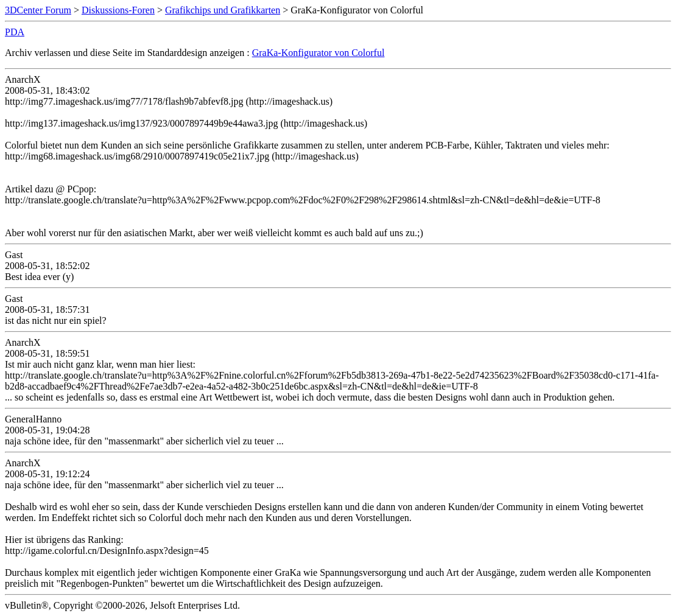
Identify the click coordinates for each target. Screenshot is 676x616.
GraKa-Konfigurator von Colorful (319, 53)
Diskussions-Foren (118, 10)
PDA (15, 32)
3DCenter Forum (38, 10)
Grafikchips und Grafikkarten (223, 10)
